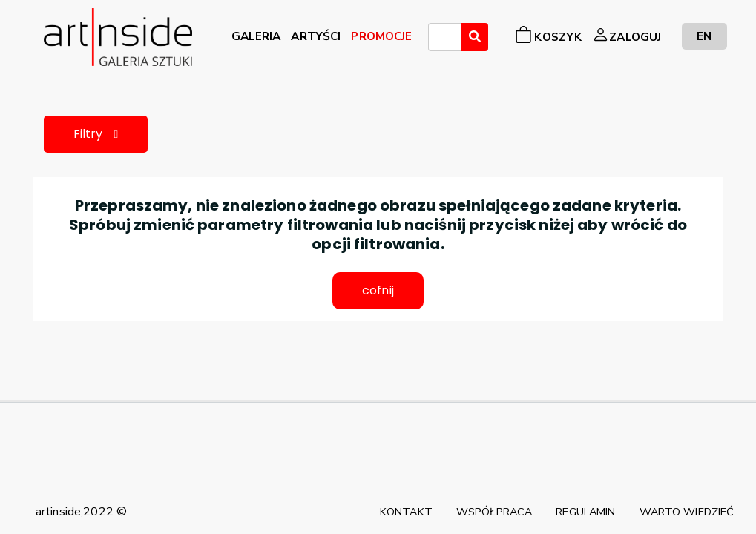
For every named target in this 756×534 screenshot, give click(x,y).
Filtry (96, 134)
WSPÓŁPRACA (494, 512)
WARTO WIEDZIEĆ (687, 512)
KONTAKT (406, 512)
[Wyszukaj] (475, 37)
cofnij (378, 290)
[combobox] (445, 37)
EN (704, 36)
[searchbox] (437, 39)
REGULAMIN (585, 512)
